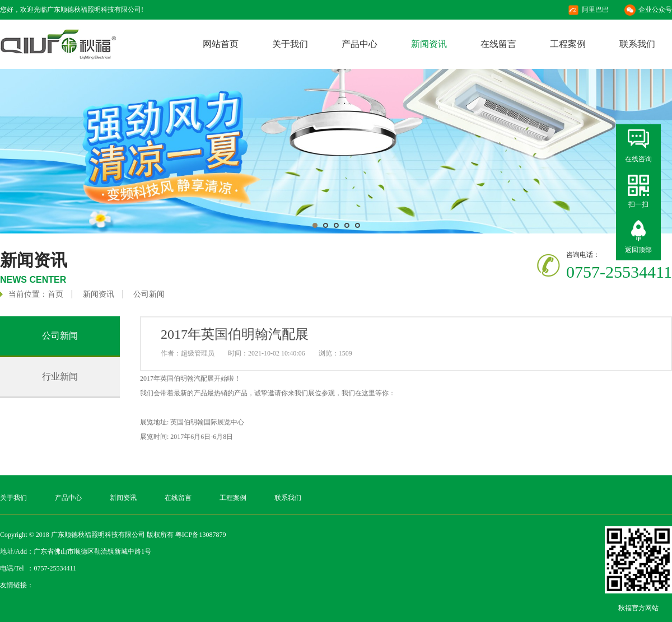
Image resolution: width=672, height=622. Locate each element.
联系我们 (637, 44)
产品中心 (360, 44)
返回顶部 (638, 250)
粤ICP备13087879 (201, 535)
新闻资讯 (429, 44)
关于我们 (290, 44)
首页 (55, 294)
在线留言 (498, 44)
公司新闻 (149, 294)
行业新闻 (60, 377)
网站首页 (221, 44)
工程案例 (568, 44)
